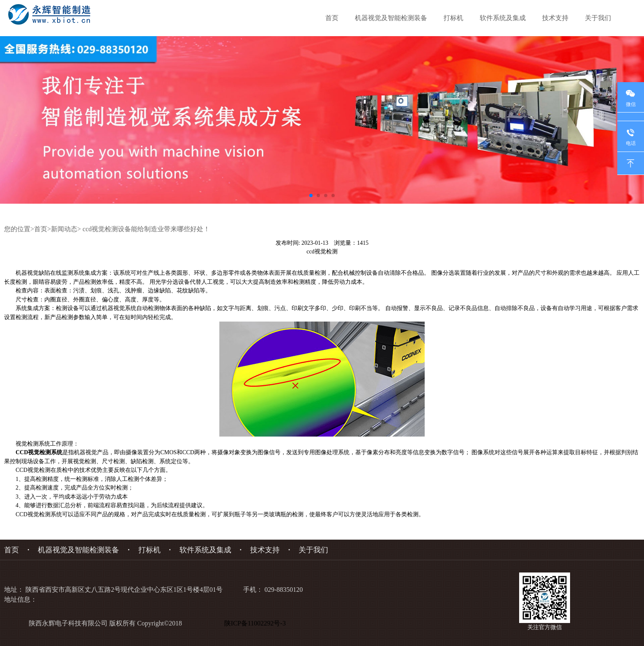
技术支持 (555, 18)
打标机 (453, 18)
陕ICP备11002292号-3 (257, 623)
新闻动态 (64, 229)
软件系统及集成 (503, 18)
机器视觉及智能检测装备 (391, 18)
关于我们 (598, 18)
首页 (332, 18)
